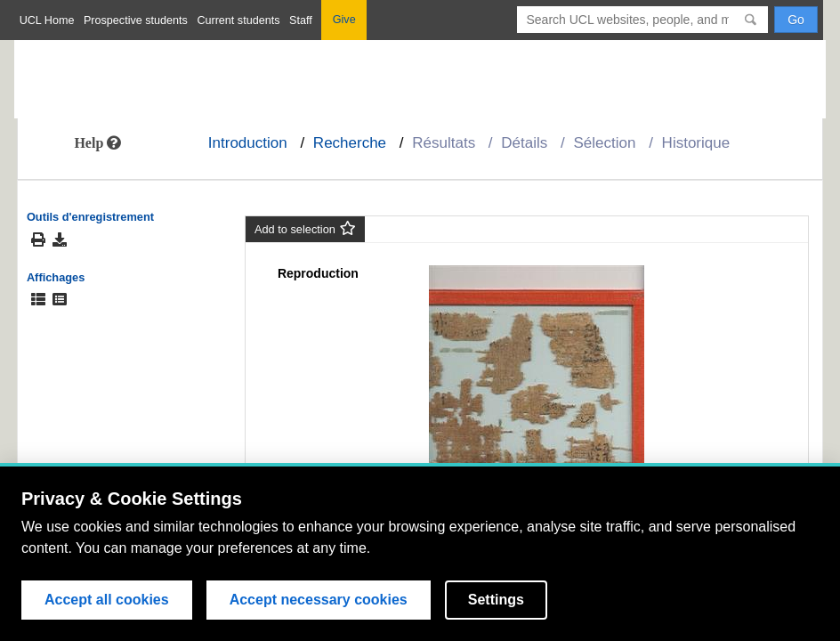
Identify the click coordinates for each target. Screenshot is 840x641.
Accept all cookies (107, 600)
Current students (238, 20)
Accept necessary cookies (319, 600)
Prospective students (136, 20)
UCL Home (47, 20)
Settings (496, 600)
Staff (301, 20)
